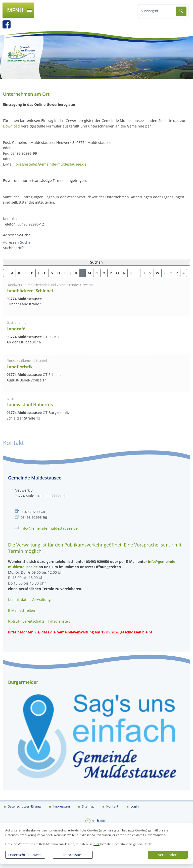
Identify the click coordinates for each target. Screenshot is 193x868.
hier (96, 844)
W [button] (158, 273)
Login (134, 806)
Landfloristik (20, 367)
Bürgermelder (23, 682)
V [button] (150, 273)
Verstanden (168, 855)
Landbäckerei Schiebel (30, 291)
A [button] (12, 273)
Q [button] (117, 273)
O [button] (104, 273)
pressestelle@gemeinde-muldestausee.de (51, 164)
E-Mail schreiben (22, 610)
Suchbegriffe (14, 248)
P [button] (111, 273)
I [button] (65, 273)
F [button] (45, 273)
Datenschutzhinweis (25, 855)
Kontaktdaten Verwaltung (29, 600)
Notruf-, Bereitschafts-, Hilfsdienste (38, 621)
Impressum (73, 855)
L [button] (83, 273)
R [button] (124, 273)
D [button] (32, 273)
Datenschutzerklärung (24, 806)
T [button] (137, 273)
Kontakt (112, 806)
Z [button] (177, 273)
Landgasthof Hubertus (30, 405)
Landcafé (16, 329)
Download (11, 126)
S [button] (131, 273)
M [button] (89, 273)
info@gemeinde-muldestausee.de (49, 528)
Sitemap (88, 806)
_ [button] (6, 273)
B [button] (19, 273)
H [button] (59, 273)
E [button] (39, 273)
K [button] (76, 273)
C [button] (26, 273)
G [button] (52, 273)
